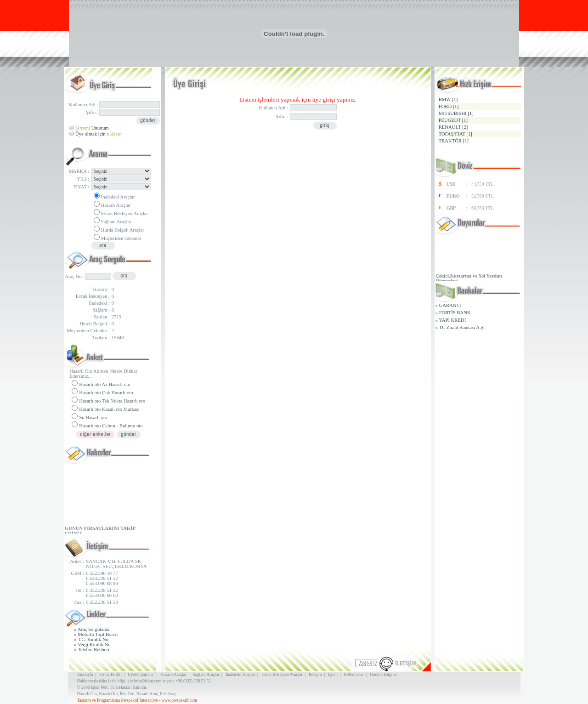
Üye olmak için (99, 134)
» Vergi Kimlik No (92, 644)
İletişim (315, 675)
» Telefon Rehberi (92, 650)
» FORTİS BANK (453, 313)
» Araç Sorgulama (92, 629)
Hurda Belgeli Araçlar (123, 230)
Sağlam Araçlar (116, 222)
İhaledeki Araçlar (118, 197)
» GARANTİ (448, 305)
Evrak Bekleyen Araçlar (124, 213)
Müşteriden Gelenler (121, 238)
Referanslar (354, 675)
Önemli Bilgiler (383, 675)
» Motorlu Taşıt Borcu (96, 634)
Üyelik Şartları (140, 675)
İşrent (333, 675)
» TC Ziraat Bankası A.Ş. (460, 327)
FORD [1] (449, 106)
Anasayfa (85, 675)
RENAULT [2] (453, 127)
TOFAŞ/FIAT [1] (455, 134)
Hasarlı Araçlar (116, 205)
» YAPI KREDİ (451, 320)
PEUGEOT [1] (453, 120)
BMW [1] (448, 99)
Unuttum (92, 128)
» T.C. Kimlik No (91, 639)
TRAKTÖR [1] (454, 141)
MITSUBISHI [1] (456, 113)
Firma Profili (110, 675)
